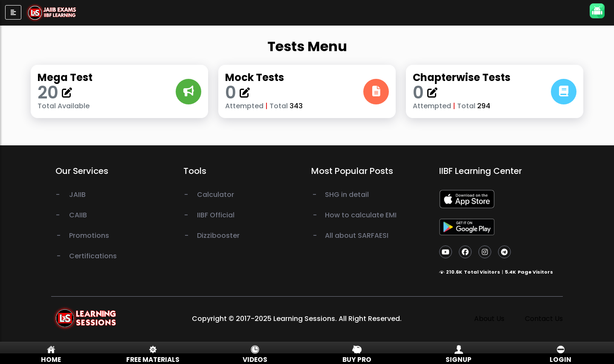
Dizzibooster (218, 235)
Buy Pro (357, 360)
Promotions (89, 235)
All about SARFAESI (357, 235)
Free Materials (153, 360)
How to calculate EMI (361, 215)
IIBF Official (216, 215)
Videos (255, 360)
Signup (459, 360)
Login (560, 360)
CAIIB (78, 215)
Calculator (216, 195)
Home (51, 360)
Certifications (93, 256)
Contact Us (544, 319)
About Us (489, 319)
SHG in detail (347, 195)
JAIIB (77, 195)
